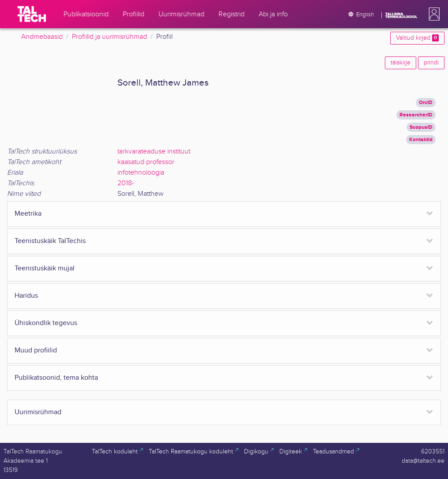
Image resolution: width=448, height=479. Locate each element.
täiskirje (401, 63)
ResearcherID (416, 115)
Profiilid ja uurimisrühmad (109, 37)
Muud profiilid (36, 350)
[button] (433, 14)
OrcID (426, 103)
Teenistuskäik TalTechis (50, 241)
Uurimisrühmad (38, 412)
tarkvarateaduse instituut (154, 152)
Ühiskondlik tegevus (46, 323)
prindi (431, 63)
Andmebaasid (42, 37)
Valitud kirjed (417, 38)
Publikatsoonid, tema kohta (56, 378)
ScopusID (421, 127)
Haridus (26, 296)
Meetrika (28, 214)
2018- (126, 183)
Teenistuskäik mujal (45, 268)
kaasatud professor (146, 162)
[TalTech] (32, 14)
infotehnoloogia (141, 173)
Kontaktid (421, 140)
